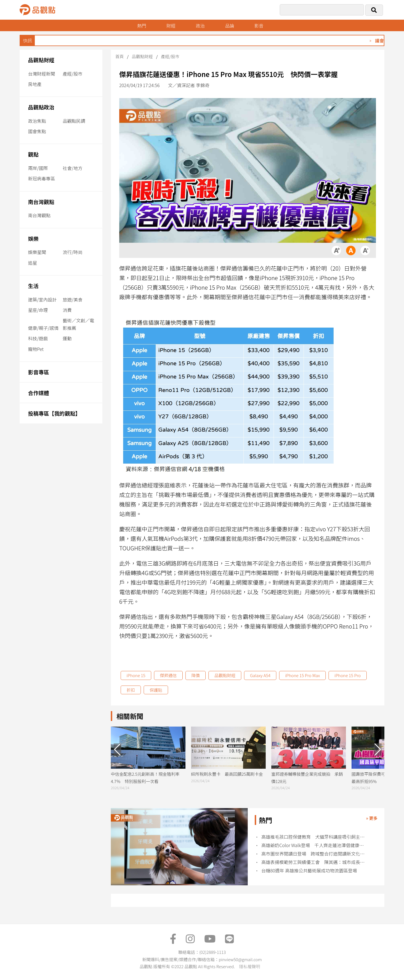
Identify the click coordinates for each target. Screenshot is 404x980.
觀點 (33, 154)
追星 (33, 263)
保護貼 (156, 690)
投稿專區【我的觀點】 (54, 413)
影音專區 (39, 372)
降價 (196, 675)
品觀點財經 (41, 60)
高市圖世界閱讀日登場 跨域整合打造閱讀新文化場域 (315, 854)
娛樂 (33, 238)
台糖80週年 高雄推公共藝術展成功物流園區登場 (309, 871)
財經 (171, 26)
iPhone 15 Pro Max (302, 675)
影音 (259, 26)
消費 (67, 310)
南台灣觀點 (41, 202)
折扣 (131, 690)
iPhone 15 (136, 675)
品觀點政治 (41, 107)
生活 (33, 286)
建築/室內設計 (42, 300)
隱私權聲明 (250, 966)
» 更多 (372, 818)
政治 (200, 26)
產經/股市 (73, 74)
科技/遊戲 (38, 338)
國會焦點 (37, 131)
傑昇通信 (168, 675)
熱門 (142, 26)
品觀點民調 (74, 121)
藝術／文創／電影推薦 (79, 324)
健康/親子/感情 (43, 328)
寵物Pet (36, 349)
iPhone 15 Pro (348, 675)
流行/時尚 (73, 252)
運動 (67, 338)
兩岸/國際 (38, 168)
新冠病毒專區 (42, 178)
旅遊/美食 (73, 300)
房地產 (35, 84)
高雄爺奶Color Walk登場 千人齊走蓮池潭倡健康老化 (315, 845)
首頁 (120, 56)
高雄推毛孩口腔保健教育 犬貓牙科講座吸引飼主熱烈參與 (315, 837)
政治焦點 (37, 121)
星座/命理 (38, 310)
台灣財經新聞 (42, 74)
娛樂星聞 (37, 252)
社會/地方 (73, 168)
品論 (229, 26)
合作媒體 (39, 393)
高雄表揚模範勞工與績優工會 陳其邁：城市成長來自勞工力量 (315, 862)
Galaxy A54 (260, 675)
